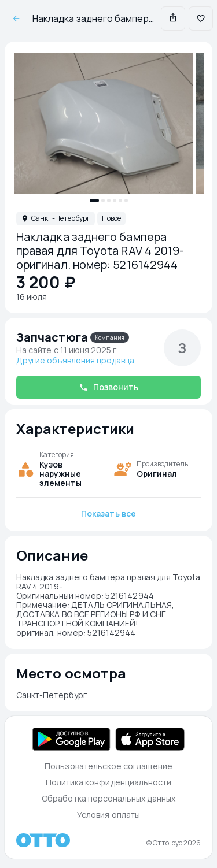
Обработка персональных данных (108, 798)
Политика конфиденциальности (109, 782)
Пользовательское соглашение (108, 766)
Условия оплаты (108, 815)
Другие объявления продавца (75, 361)
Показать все (108, 513)
